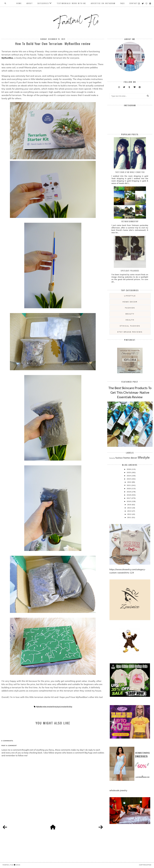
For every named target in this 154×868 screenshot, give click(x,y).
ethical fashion (130, 326)
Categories (43, 3)
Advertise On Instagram (103, 3)
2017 (129, 498)
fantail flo (8, 865)
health (130, 320)
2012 (129, 514)
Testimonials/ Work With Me (71, 3)
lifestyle (130, 296)
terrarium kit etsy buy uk (54, 707)
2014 (129, 508)
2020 (129, 488)
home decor (130, 302)
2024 (129, 476)
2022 (129, 482)
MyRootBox (7, 58)
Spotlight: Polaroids (130, 271)
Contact (134, 3)
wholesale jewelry (118, 790)
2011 (129, 517)
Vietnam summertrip (130, 221)
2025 (129, 472)
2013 (129, 511)
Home (19, 3)
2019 (129, 492)
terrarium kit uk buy (67, 707)
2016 (129, 501)
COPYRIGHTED (145, 865)
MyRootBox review (41, 707)
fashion (130, 308)
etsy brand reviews (130, 332)
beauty (130, 314)
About (30, 3)
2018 (129, 495)
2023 (129, 479)
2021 (129, 485)
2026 (129, 469)
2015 (129, 505)
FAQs (122, 3)
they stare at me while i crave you (130, 172)
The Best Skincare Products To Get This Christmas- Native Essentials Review (130, 392)
